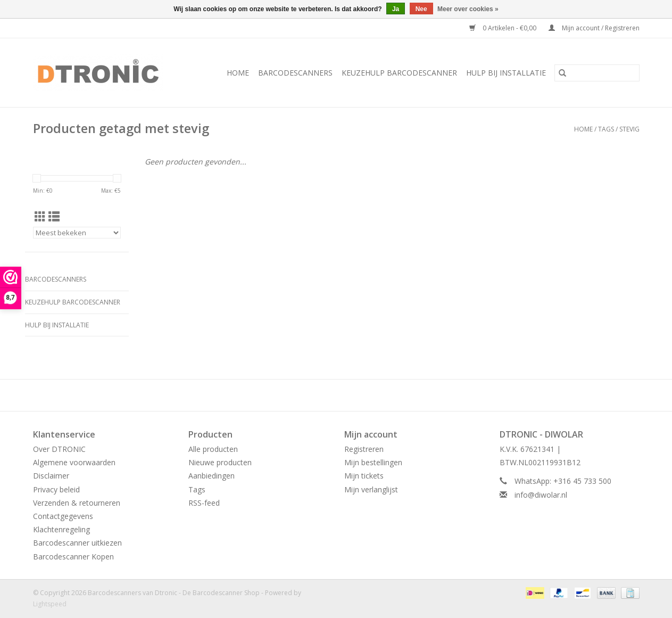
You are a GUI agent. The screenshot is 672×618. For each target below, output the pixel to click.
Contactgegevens (63, 516)
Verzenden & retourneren (77, 503)
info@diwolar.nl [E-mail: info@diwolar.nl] (541, 495)
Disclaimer (51, 476)
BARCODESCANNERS (295, 73)
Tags (606, 129)
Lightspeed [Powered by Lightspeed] (50, 604)
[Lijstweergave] (54, 217)
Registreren (364, 449)
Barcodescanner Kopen (73, 557)
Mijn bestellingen (373, 462)
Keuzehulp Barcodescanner (399, 73)
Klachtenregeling (61, 529)
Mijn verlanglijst (371, 489)
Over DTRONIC (59, 449)
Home (238, 73)
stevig (629, 129)
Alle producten (213, 449)
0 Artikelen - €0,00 (504, 28)
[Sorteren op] (77, 233)
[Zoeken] (597, 73)
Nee (421, 9)
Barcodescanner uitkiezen (77, 543)
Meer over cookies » (468, 9)
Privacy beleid (56, 489)
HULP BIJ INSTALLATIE (506, 73)
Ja (396, 9)
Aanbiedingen (211, 476)
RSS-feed (204, 503)
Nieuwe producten (220, 462)
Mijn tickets (364, 476)
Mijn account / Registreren (594, 28)
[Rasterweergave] (40, 217)
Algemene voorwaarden (74, 462)
